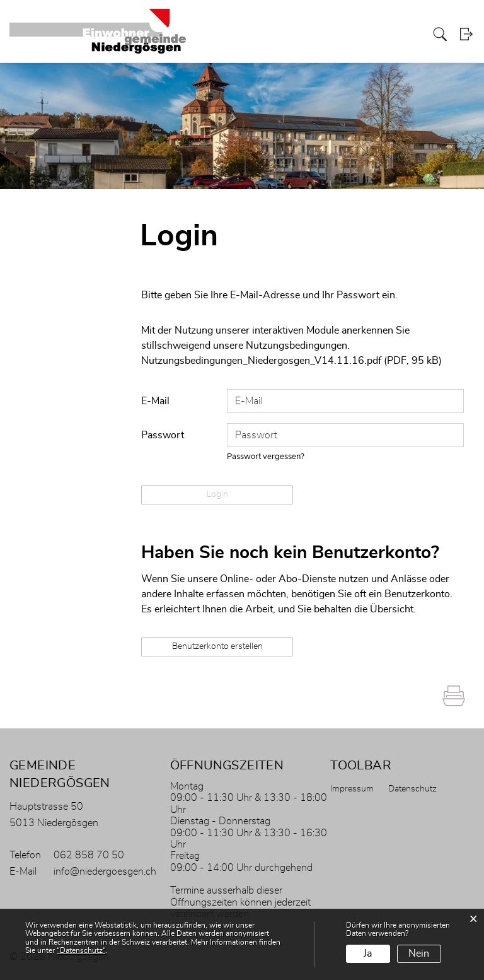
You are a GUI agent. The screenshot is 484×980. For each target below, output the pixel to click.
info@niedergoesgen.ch (105, 871)
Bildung (341, 34)
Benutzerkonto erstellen (217, 646)
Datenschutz (412, 788)
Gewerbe (377, 34)
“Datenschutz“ (81, 950)
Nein (419, 954)
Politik (311, 34)
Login (467, 34)
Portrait (233, 34)
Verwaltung (273, 34)
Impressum (352, 788)
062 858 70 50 (89, 855)
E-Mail (155, 400)
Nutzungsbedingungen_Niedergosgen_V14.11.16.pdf (261, 361)
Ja (368, 954)
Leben (411, 34)
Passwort (163, 435)
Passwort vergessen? (266, 456)
